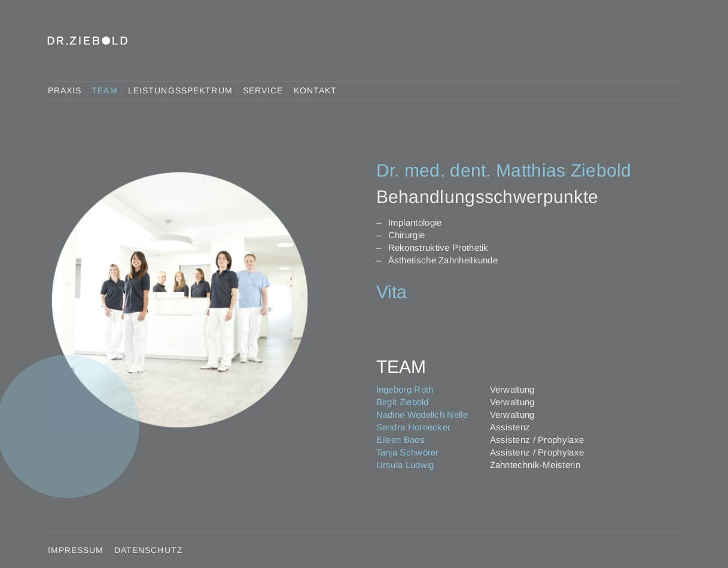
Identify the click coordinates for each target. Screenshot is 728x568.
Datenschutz (149, 550)
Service (263, 90)
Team (104, 90)
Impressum (76, 550)
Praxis (65, 90)
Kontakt (316, 90)
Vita (392, 292)
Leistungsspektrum (180, 90)
